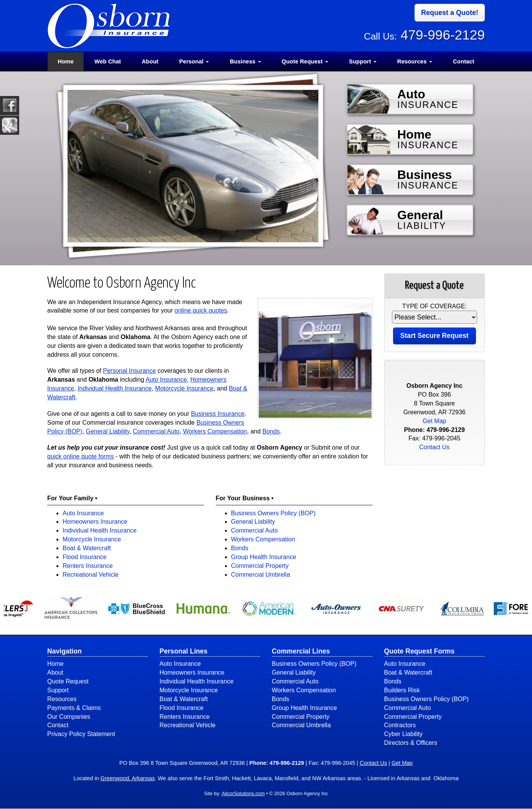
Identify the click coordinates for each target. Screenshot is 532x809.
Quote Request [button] (305, 61)
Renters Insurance (88, 566)
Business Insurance (218, 414)
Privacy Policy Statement (81, 734)
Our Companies (69, 717)
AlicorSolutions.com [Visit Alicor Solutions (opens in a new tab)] (243, 793)
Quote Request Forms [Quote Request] (420, 651)
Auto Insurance (166, 380)
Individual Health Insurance (115, 388)
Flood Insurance (85, 557)
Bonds (271, 431)
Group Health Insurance (264, 557)
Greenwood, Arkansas (128, 778)
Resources (62, 699)
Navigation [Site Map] (64, 651)
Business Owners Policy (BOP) (273, 513)
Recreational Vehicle (91, 575)
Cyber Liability (403, 734)
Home (66, 61)
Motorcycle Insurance (184, 388)
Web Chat (108, 61)
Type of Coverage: (435, 306)
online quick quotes (201, 310)
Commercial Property (260, 566)
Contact (464, 61)
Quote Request (68, 681)
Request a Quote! (450, 13)
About (150, 61)
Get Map (434, 421)
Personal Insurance (129, 371)
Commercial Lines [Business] (301, 651)
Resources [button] (415, 61)
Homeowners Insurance (95, 522)
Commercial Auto (156, 431)
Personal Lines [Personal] (184, 651)
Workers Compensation (215, 431)
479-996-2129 (443, 35)
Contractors (400, 725)
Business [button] (245, 61)
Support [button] (363, 61)
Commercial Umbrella (261, 575)
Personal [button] (194, 61)
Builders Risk (402, 690)
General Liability (107, 431)
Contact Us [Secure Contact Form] (434, 447)
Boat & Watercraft (87, 548)
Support (58, 690)
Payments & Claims (74, 708)
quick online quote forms (80, 456)
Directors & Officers (411, 743)
